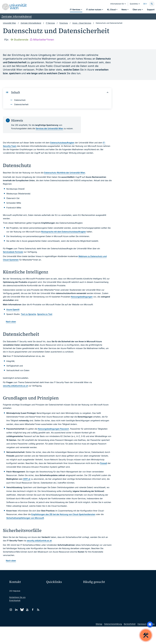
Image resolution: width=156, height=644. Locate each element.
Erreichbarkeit (15, 600)
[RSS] (38, 610)
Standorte (87, 597)
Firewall (103, 463)
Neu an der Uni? (93, 613)
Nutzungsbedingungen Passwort (53, 429)
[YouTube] (27, 610)
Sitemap (99, 641)
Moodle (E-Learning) (56, 588)
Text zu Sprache (28, 314)
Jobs (121, 593)
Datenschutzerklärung (113, 641)
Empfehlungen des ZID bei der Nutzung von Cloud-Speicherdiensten (63, 514)
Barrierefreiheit (130, 641)
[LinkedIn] (16, 610)
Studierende (88, 601)
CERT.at (27, 479)
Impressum (142, 641)
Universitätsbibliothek (56, 613)
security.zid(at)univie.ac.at (15, 386)
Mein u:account (125, 588)
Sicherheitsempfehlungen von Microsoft (25, 518)
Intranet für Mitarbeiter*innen (59, 608)
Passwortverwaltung (91, 593)
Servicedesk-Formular (13, 252)
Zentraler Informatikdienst (17, 16)
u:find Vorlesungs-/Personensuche (61, 603)
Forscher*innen (89, 606)
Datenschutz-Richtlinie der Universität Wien (65, 173)
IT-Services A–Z (89, 588)
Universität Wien (9, 23)
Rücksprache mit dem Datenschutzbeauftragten (64, 232)
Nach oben (11, 322)
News (121, 597)
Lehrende (123, 601)
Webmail (51, 593)
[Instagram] (11, 610)
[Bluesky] (22, 610)
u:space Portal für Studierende (60, 598)
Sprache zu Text (45, 314)
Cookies (151, 641)
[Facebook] (33, 610)
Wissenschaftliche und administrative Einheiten (64, 618)
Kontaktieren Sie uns (17, 597)
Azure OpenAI (13, 309)
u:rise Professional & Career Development (64, 624)
